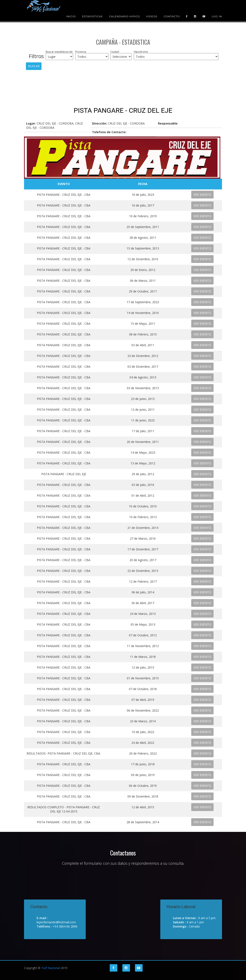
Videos (152, 10)
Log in (217, 10)
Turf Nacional (51, 968)
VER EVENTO (202, 195)
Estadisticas (92, 10)
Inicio (71, 10)
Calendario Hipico (124, 10)
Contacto (172, 10)
